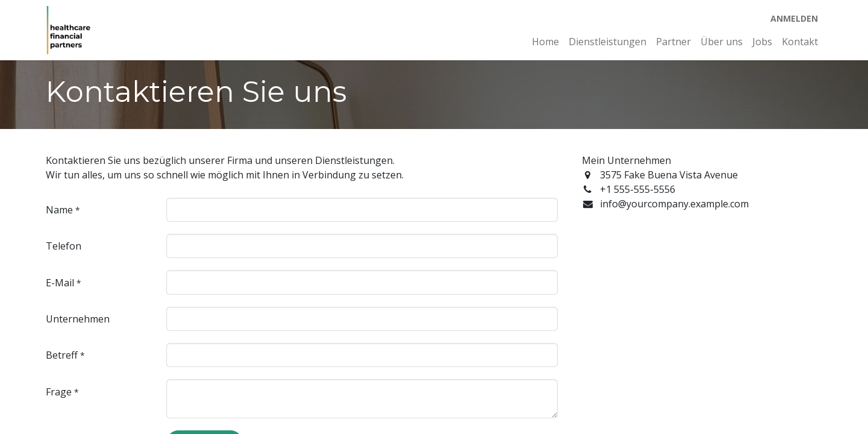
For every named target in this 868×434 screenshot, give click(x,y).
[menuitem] (545, 42)
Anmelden (794, 18)
